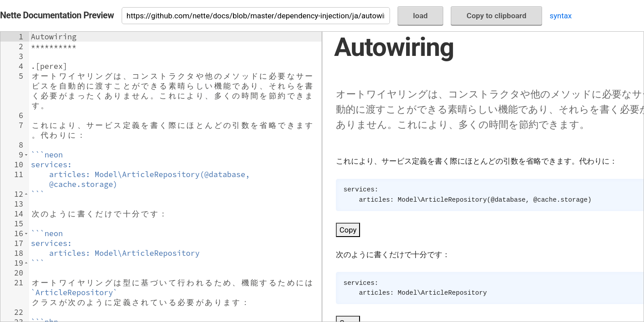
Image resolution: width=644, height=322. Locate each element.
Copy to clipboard (496, 16)
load (421, 16)
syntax (561, 16)
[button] (26, 155)
